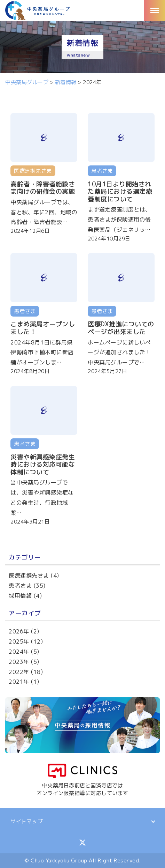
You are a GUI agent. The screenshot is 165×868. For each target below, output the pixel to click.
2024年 (19, 652)
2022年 (19, 672)
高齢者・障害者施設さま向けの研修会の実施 (43, 188)
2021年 (19, 682)
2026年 (19, 631)
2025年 (19, 641)
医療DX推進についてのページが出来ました (121, 328)
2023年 (19, 662)
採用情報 (20, 596)
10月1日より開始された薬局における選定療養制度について (120, 192)
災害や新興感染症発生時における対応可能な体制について (43, 465)
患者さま (20, 586)
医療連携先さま (29, 576)
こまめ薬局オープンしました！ (43, 328)
